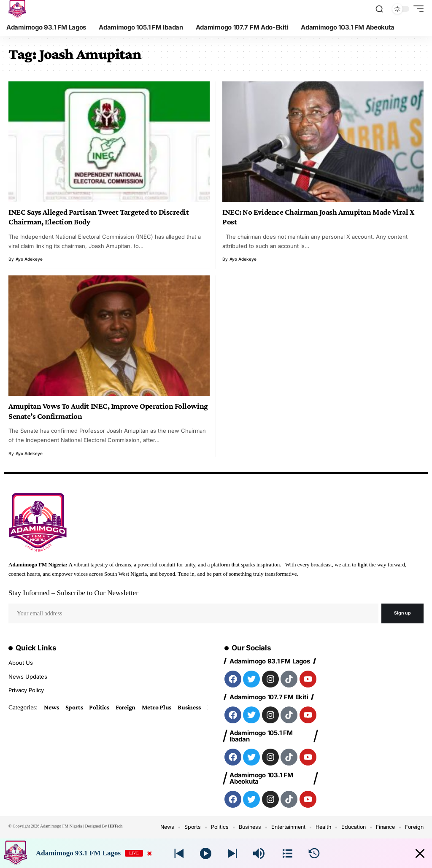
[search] (379, 9)
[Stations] (288, 853)
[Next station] (179, 853)
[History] (314, 853)
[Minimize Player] (417, 853)
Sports (75, 708)
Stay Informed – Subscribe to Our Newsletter (73, 593)
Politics (101, 708)
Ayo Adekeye (29, 259)
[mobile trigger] (416, 9)
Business (194, 708)
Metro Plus (160, 708)
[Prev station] (232, 853)
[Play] (206, 853)
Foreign (128, 708)
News (52, 708)
